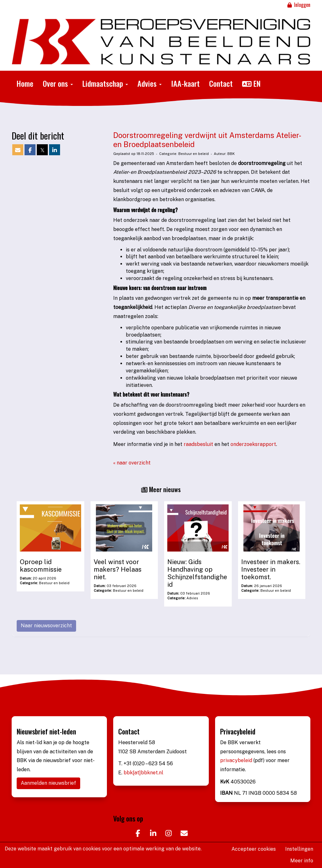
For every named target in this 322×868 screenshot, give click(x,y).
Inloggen (298, 5)
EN (251, 83)
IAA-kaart (185, 83)
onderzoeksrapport (253, 444)
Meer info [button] (302, 861)
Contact (221, 83)
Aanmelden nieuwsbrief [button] (48, 783)
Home (25, 83)
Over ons (58, 83)
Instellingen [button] (299, 849)
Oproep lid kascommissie (41, 566)
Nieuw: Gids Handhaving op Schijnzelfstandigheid (197, 573)
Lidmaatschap (105, 83)
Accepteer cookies (254, 849)
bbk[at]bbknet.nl (143, 773)
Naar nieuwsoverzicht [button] (46, 626)
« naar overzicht (132, 463)
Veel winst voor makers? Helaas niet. (118, 569)
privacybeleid (237, 760)
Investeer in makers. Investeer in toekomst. (271, 569)
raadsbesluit (199, 444)
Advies (150, 83)
